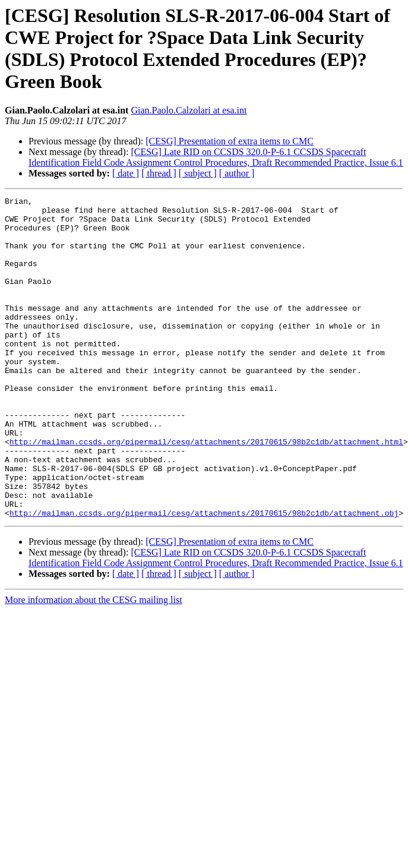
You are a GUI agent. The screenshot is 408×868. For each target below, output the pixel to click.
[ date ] (126, 173)
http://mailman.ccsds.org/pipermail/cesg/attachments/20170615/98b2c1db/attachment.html (206, 491)
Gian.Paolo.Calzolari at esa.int (189, 110)
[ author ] (237, 173)
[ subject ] (198, 173)
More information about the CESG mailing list (94, 664)
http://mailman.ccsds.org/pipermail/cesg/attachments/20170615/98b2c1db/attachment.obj (204, 577)
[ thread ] (159, 173)
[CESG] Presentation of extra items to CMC (230, 141)
